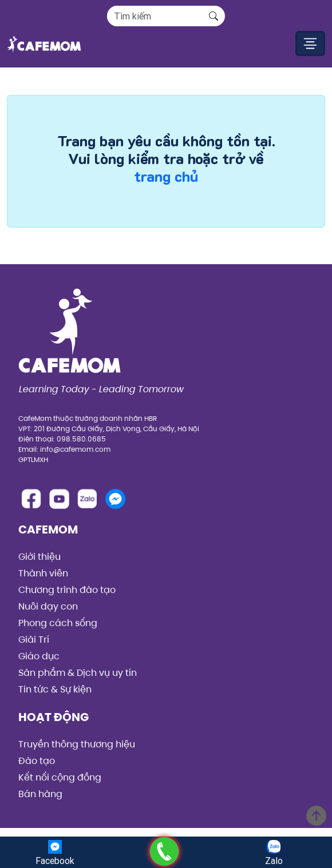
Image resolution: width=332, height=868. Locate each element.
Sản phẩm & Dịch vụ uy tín (78, 673)
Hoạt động (54, 717)
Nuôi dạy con (48, 606)
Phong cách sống (58, 623)
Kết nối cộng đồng (60, 777)
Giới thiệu (39, 557)
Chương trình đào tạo (67, 590)
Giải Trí (34, 640)
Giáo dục (39, 656)
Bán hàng (40, 794)
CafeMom (48, 529)
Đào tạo (37, 761)
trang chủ (166, 176)
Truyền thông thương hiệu (77, 744)
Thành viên (43, 573)
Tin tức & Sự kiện (55, 689)
